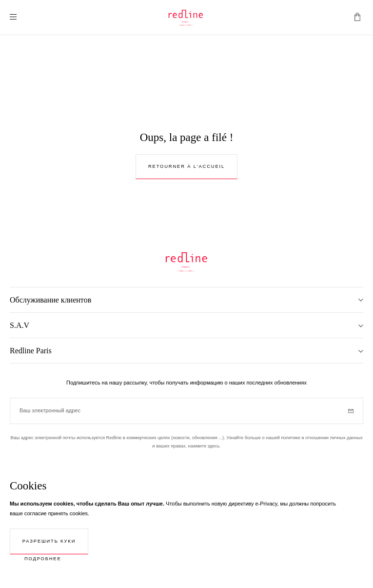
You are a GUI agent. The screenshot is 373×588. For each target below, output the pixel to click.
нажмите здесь (204, 446)
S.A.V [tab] (20, 325)
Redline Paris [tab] (31, 351)
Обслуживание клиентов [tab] (50, 300)
